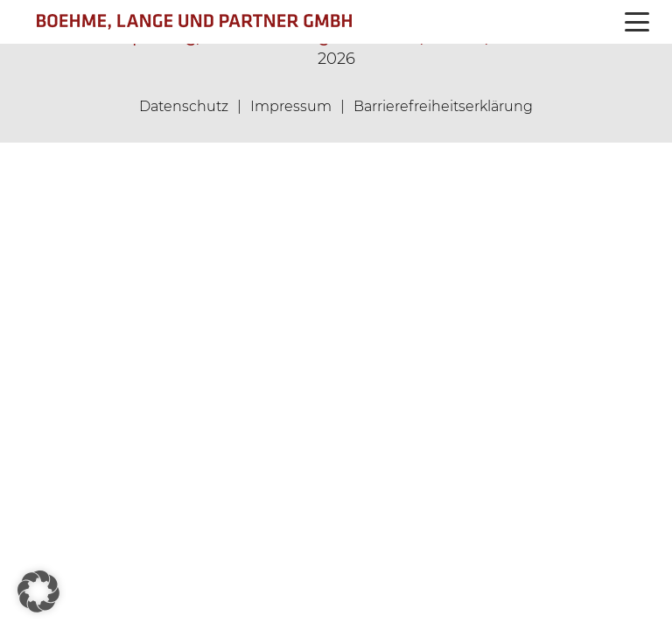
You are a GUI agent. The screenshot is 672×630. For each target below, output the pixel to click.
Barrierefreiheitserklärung (443, 106)
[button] (637, 22)
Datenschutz (184, 106)
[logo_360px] (243, 22)
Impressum (291, 106)
